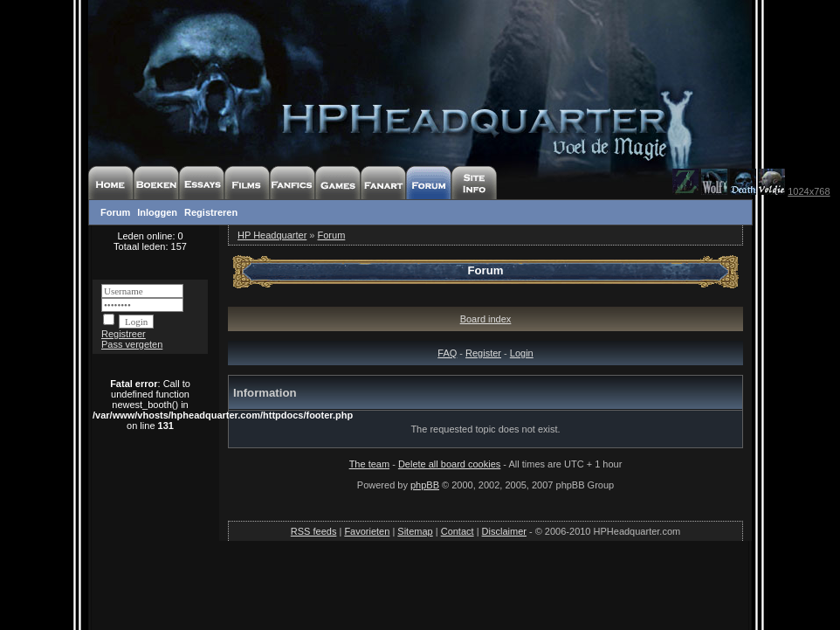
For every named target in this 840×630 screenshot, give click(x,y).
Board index (486, 319)
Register (483, 353)
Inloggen (157, 212)
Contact (458, 531)
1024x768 (809, 191)
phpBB (425, 485)
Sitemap (415, 531)
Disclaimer (504, 531)
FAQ (447, 353)
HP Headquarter (272, 235)
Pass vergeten (132, 344)
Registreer (124, 334)
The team (369, 464)
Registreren (211, 212)
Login (522, 353)
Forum (115, 212)
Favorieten (367, 531)
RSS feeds (314, 531)
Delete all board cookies (449, 464)
